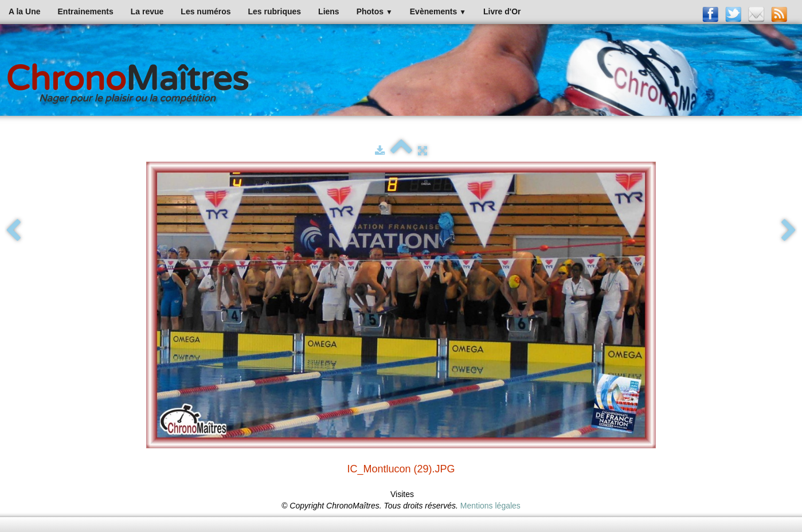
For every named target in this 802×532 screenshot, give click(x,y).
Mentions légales (490, 506)
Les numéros (206, 11)
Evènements (438, 11)
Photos (375, 11)
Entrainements (86, 11)
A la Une (25, 11)
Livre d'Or (502, 11)
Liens (329, 11)
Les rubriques (274, 11)
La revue (147, 11)
